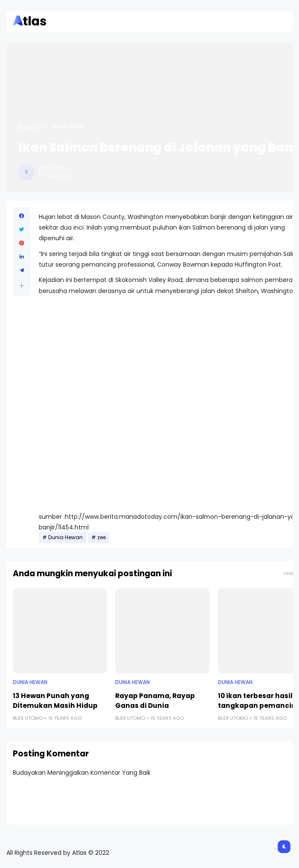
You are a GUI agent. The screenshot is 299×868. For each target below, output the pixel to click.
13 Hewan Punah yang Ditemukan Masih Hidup (55, 701)
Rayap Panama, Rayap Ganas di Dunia (155, 701)
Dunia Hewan (68, 127)
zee (102, 537)
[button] (22, 286)
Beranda (31, 127)
